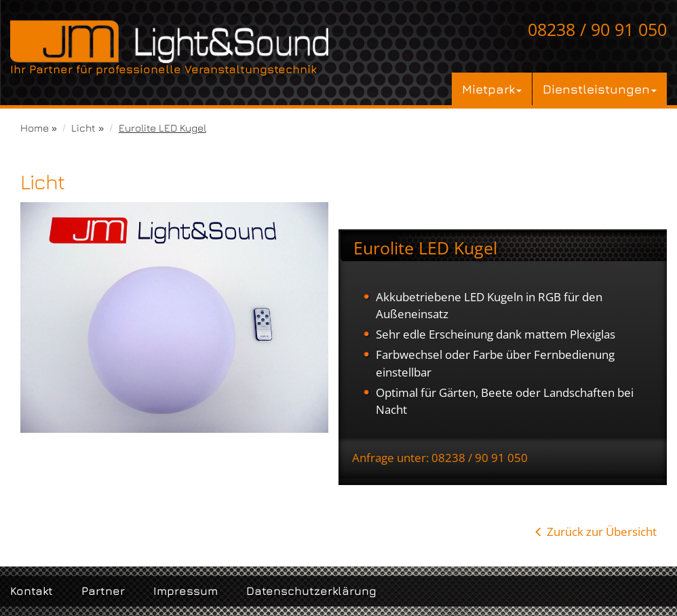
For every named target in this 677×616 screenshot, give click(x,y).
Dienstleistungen (600, 89)
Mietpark (492, 89)
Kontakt (32, 591)
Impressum (186, 591)
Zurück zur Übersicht (602, 532)
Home (35, 128)
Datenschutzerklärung (311, 591)
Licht (83, 128)
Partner (103, 591)
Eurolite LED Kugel (162, 128)
